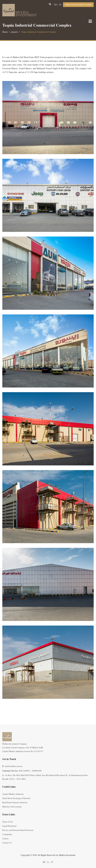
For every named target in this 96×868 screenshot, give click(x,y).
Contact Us (7, 843)
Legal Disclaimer (9, 826)
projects (14, 32)
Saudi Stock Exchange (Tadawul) (16, 798)
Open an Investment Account (78, 5)
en (55, 5)
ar (60, 5)
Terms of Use (8, 822)
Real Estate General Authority (15, 803)
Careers (5, 839)
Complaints (7, 834)
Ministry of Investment (12, 807)
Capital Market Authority (13, 794)
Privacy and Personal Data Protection (18, 830)
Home (5, 32)
